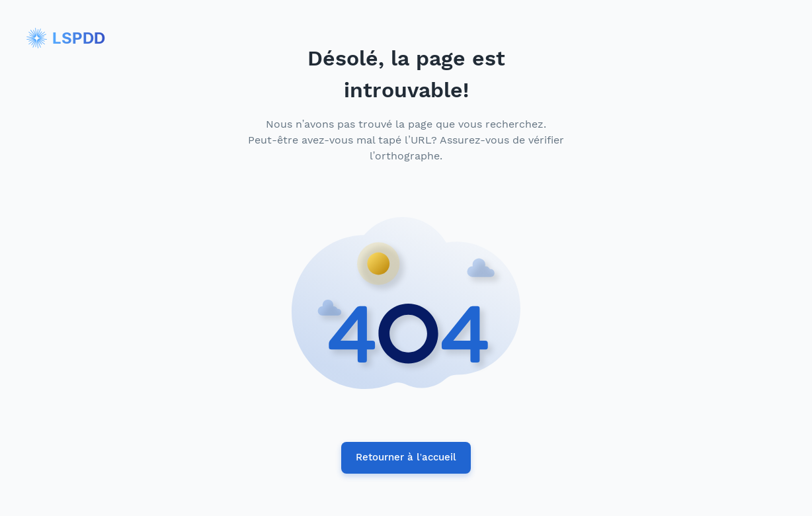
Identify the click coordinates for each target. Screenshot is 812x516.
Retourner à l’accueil (406, 458)
